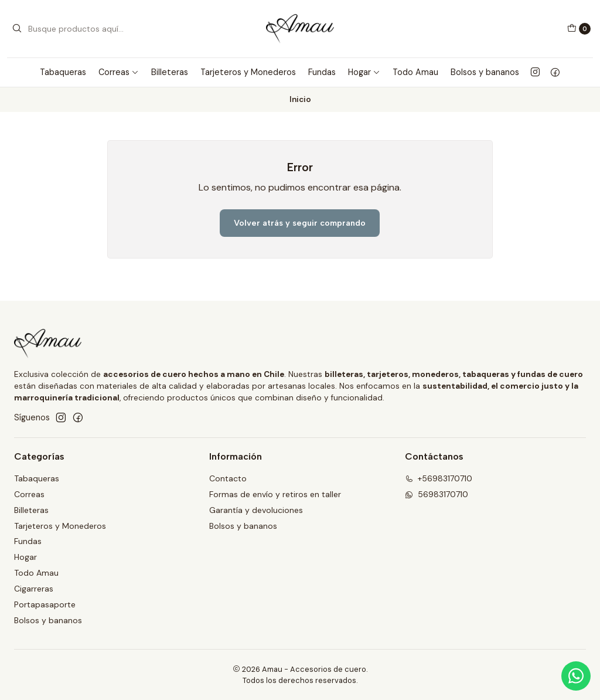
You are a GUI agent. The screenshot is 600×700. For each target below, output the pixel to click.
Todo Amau (415, 72)
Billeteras (170, 72)
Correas (119, 72)
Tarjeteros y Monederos (248, 72)
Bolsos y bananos (485, 72)
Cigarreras (34, 589)
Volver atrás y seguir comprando (300, 223)
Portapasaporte (45, 604)
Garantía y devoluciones (256, 510)
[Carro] (579, 29)
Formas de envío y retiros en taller (275, 494)
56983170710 (437, 494)
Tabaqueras (63, 72)
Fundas (322, 72)
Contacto (228, 478)
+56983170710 (439, 478)
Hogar (364, 72)
